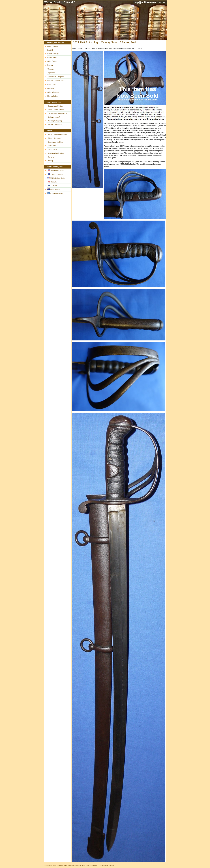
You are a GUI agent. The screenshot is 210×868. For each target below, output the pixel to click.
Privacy (50, 161)
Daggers (51, 88)
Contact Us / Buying (55, 106)
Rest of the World (57, 193)
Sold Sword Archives (55, 142)
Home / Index (52, 96)
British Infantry (53, 46)
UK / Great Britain (57, 170)
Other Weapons (53, 92)
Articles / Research (55, 125)
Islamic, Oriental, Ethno (56, 81)
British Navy (52, 57)
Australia (54, 186)
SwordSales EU (80, 865)
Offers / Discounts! (55, 138)
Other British (52, 61)
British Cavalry (53, 54)
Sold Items (52, 146)
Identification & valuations (57, 113)
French (50, 65)
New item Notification (56, 153)
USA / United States (58, 178)
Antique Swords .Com (60, 865)
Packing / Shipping (55, 121)
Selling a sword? (54, 117)
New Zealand (55, 190)
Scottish (50, 50)
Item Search (52, 149)
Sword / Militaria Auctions (57, 134)
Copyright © (48, 865)
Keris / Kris (52, 84)
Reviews (51, 157)
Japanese (51, 73)
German (51, 69)
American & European (56, 77)
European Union (57, 174)
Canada (54, 182)
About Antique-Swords (56, 110)
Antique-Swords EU (93, 865)
